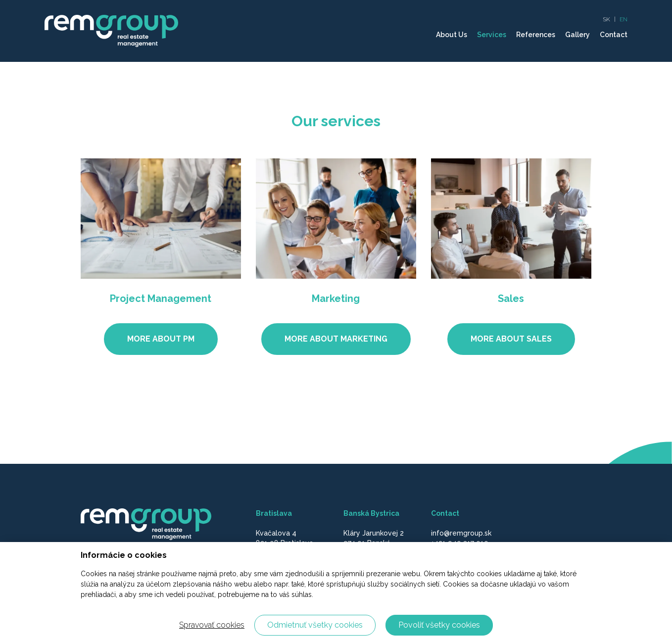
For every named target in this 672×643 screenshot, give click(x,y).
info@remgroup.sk (461, 533)
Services (492, 35)
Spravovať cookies (212, 625)
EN (624, 19)
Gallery (577, 35)
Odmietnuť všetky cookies (315, 625)
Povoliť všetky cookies (439, 625)
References (536, 35)
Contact (614, 35)
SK (606, 19)
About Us (452, 35)
